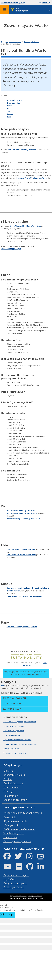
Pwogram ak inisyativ (13, 42)
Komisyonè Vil (11, 796)
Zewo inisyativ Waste (31, 42)
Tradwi (46, 3)
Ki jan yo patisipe (14, 103)
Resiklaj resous (13, 591)
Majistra (8, 771)
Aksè (41, 898)
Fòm (8, 111)
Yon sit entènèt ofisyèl (13, 3)
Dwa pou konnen (35, 896)
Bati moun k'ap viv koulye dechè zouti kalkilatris (28, 588)
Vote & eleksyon (12, 833)
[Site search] (49, 10)
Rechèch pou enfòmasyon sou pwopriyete (20, 744)
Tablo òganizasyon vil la (17, 841)
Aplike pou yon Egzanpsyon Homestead (20, 722)
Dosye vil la (10, 817)
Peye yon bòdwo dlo (12, 735)
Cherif (7, 791)
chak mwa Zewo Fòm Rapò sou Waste (32, 178)
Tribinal (8, 779)
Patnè (9, 106)
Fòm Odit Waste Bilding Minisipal (22, 149)
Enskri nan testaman (15, 800)
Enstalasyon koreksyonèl (14, 726)
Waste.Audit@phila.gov (11, 249)
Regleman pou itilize (18, 896)
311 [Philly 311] (2, 686)
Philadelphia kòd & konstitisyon (22, 813)
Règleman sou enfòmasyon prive (24, 898)
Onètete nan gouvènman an (19, 829)
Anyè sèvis (9, 879)
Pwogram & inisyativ (15, 883)
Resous (10, 114)
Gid (8, 109)
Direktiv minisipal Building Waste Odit (23, 519)
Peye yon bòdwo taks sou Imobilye (17, 740)
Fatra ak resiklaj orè (12, 749)
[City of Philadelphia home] (20, 10)
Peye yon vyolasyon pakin (14, 731)
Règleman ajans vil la (15, 821)
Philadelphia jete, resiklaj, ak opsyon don (25, 596)
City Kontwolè (11, 787)
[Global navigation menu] (4, 10)
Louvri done (10, 837)
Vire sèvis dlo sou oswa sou (15, 753)
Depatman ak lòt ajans (16, 875)
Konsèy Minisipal (13, 775)
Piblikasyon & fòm (14, 887)
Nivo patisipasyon (14, 100)
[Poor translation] (10, 915)
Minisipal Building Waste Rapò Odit (22, 627)
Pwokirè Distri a (12, 783)
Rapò (9, 117)
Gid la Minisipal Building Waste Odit (25, 226)
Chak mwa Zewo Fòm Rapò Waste (21, 555)
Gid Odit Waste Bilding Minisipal (21, 510)
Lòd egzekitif (11, 825)
